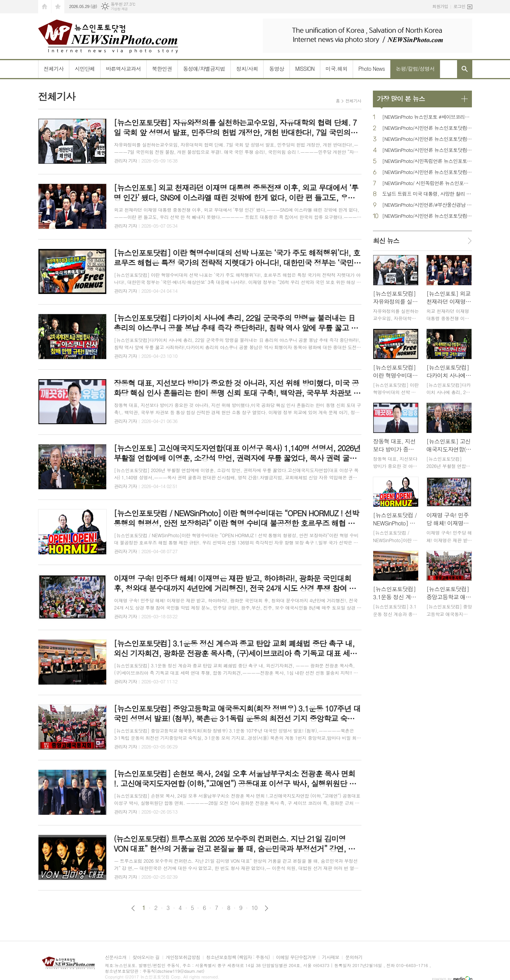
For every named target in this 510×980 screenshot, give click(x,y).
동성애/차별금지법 (204, 69)
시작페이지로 (45, 7)
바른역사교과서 (123, 69)
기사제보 (330, 957)
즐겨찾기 (58, 7)
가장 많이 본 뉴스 (401, 99)
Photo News (372, 69)
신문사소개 (116, 957)
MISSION (305, 69)
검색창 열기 (465, 69)
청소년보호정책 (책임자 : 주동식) (238, 957)
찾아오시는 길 (146, 957)
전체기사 (54, 69)
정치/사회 (247, 69)
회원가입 (440, 6)
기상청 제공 (119, 9)
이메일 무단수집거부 (296, 957)
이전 (133, 908)
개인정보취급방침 (183, 957)
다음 (266, 908)
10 (254, 908)
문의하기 (354, 957)
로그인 (459, 6)
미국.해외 (337, 69)
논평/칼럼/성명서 (415, 69)
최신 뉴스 (386, 241)
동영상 (276, 69)
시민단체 (85, 69)
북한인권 (162, 69)
